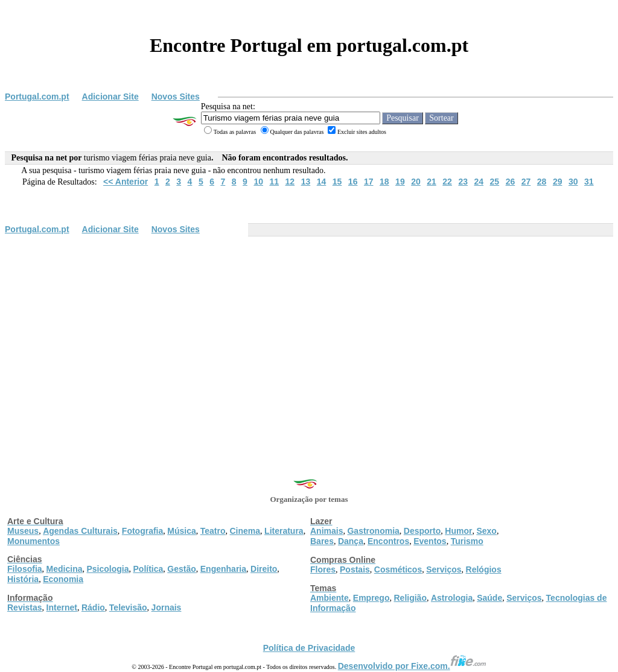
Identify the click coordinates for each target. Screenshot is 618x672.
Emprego (371, 598)
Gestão (181, 569)
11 (274, 182)
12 (290, 182)
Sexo (486, 531)
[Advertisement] (309, 330)
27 (526, 182)
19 (400, 182)
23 (463, 182)
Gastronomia (373, 531)
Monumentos (33, 541)
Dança (351, 541)
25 (495, 182)
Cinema (245, 531)
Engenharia (223, 569)
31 (589, 182)
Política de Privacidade (309, 648)
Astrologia (452, 598)
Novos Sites (176, 97)
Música (181, 531)
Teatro (213, 531)
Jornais (167, 607)
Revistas (25, 607)
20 (416, 182)
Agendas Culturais (80, 531)
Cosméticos (398, 569)
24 (479, 182)
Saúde (489, 598)
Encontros (388, 541)
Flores (323, 569)
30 (573, 182)
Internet (62, 607)
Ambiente (330, 598)
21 (432, 182)
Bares (322, 541)
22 (447, 182)
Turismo (467, 541)
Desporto (422, 531)
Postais (355, 569)
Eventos (430, 541)
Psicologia (107, 569)
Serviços (444, 569)
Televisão (128, 607)
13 (306, 182)
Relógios (484, 569)
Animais (327, 531)
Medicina (65, 569)
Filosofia (25, 569)
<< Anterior (126, 182)
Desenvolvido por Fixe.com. (412, 666)
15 (337, 182)
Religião (410, 598)
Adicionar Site (110, 97)
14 (322, 182)
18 (384, 182)
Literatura (284, 531)
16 (353, 182)
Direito (264, 569)
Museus (23, 531)
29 (558, 182)
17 (369, 182)
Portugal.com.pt (37, 97)
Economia (63, 579)
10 (258, 182)
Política (148, 569)
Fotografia (142, 531)
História (23, 579)
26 (511, 182)
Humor (458, 531)
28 (542, 182)
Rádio (93, 607)
